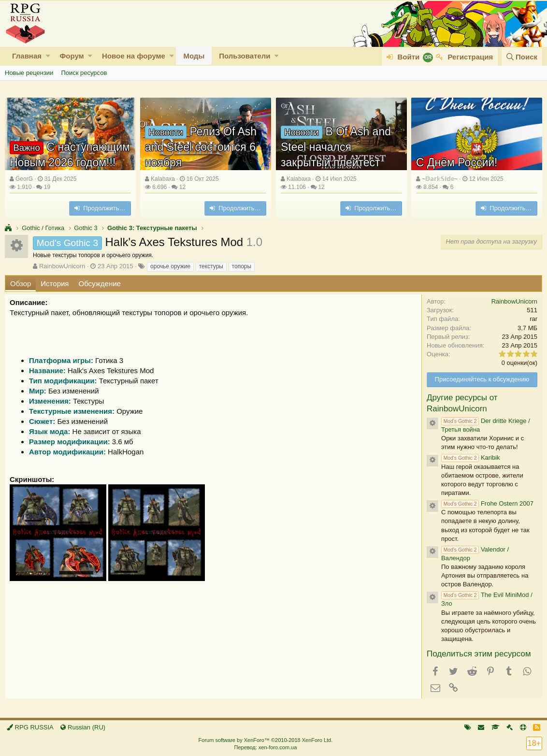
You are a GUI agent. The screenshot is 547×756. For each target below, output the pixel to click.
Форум (72, 56)
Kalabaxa (163, 179)
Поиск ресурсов (84, 73)
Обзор (21, 283)
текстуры (211, 266)
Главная (27, 56)
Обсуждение (100, 283)
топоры (242, 266)
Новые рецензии (29, 73)
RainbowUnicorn (62, 266)
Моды (194, 56)
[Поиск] (522, 57)
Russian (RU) (83, 727)
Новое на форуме (134, 56)
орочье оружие (170, 266)
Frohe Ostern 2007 (487, 503)
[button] (48, 56)
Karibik (471, 458)
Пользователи (245, 56)
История (55, 283)
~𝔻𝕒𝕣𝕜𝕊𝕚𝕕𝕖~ (440, 179)
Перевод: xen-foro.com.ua (265, 747)
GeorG (24, 179)
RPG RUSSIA (30, 727)
